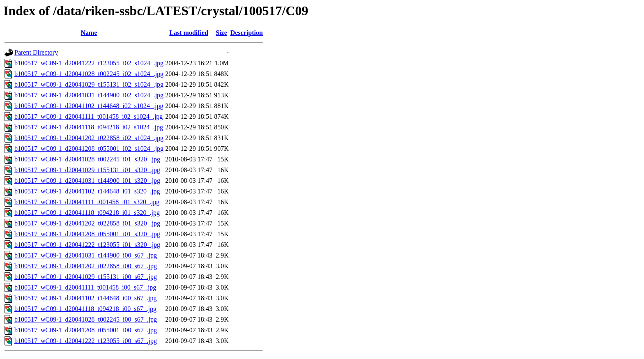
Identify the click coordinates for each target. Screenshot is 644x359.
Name (89, 33)
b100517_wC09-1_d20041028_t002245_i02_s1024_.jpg (89, 74)
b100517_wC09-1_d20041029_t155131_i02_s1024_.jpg (89, 84)
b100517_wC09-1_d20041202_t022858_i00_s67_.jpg (86, 266)
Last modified (189, 33)
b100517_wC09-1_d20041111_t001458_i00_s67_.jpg (85, 287)
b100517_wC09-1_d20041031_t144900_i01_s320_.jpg (87, 181)
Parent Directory (36, 52)
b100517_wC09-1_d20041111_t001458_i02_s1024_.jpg (89, 116)
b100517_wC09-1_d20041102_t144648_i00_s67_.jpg (86, 298)
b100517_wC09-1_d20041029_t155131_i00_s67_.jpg (86, 277)
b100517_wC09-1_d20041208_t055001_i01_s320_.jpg (87, 234)
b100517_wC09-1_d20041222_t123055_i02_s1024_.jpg (89, 63)
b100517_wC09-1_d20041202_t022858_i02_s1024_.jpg (89, 138)
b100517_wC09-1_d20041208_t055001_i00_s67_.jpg (86, 330)
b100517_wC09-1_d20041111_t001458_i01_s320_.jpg (87, 202)
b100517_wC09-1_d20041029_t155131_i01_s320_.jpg (87, 170)
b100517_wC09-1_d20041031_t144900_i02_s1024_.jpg (89, 95)
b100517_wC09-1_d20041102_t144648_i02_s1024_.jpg (89, 106)
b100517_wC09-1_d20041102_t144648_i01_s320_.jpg (87, 191)
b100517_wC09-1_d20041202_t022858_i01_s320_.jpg (87, 223)
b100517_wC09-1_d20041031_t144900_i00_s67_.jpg (86, 255)
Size (221, 33)
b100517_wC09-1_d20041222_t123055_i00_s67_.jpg (86, 341)
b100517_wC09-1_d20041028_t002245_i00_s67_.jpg (86, 319)
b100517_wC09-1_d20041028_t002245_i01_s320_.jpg (87, 159)
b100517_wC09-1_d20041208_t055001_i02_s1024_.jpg (89, 148)
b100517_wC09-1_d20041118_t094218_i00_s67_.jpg (85, 309)
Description (247, 33)
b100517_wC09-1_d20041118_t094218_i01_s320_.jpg (87, 213)
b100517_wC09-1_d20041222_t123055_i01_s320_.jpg (87, 245)
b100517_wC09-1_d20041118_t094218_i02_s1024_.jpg (89, 127)
